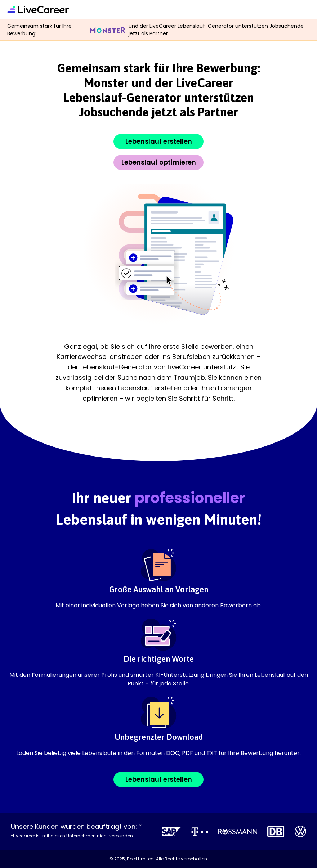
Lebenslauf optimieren (159, 162)
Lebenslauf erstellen (159, 141)
